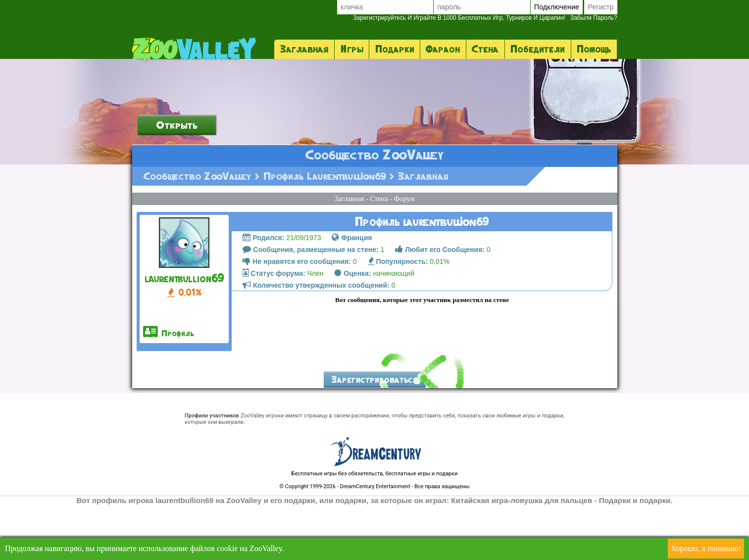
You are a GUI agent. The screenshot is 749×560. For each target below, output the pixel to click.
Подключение (557, 7)
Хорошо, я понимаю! (706, 548)
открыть (177, 180)
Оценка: (352, 329)
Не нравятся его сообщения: (297, 317)
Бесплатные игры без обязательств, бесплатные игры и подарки (374, 529)
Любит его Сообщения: (440, 305)
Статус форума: (274, 329)
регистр (600, 7)
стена (485, 49)
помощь (594, 49)
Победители (538, 49)
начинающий (374, 329)
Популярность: (398, 317)
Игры (352, 49)
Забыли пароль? (485, 18)
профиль (169, 388)
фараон (443, 49)
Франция (352, 293)
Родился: (263, 293)
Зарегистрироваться (374, 435)
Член (283, 329)
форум (404, 254)
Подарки (395, 49)
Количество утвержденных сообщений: (316, 341)
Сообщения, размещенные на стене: (310, 305)
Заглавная (304, 49)
